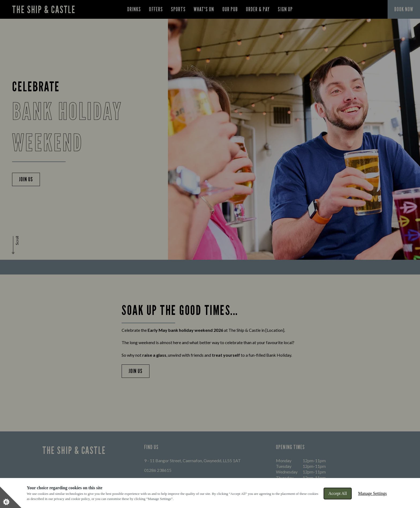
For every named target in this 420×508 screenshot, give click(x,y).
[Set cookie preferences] (11, 497)
